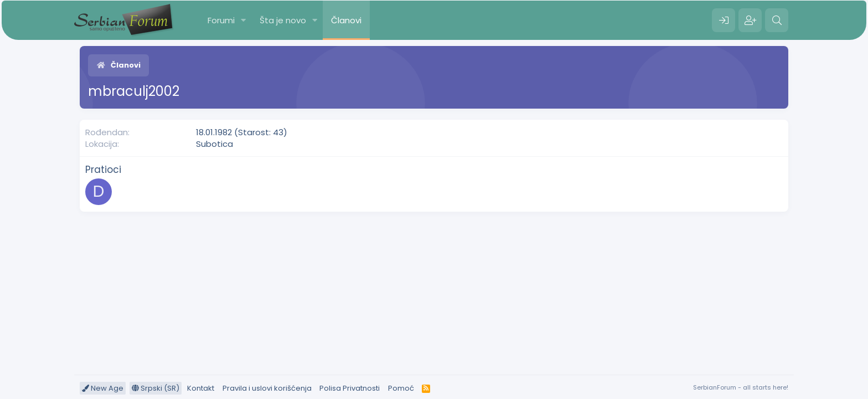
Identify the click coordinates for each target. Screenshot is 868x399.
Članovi (346, 20)
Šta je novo (283, 20)
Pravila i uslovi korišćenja (267, 388)
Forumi (221, 20)
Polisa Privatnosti (350, 388)
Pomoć (401, 388)
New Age (103, 388)
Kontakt (201, 388)
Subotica (215, 144)
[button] (244, 20)
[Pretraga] (777, 21)
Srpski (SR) (156, 388)
